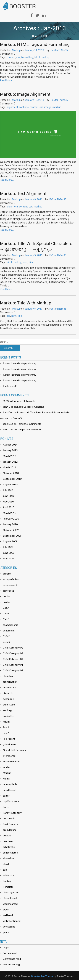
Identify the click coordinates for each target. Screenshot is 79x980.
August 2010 (10, 484)
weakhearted (10, 904)
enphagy (8, 710)
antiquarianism (11, 579)
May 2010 (8, 501)
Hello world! (10, 386)
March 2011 (9, 467)
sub (5, 870)
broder (7, 596)
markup (45, 57)
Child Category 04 (13, 665)
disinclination (10, 682)
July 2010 (8, 490)
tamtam (7, 881)
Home (36, 36)
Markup (16, 50)
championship (10, 625)
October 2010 (11, 473)
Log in (6, 947)
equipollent (9, 716)
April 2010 (9, 507)
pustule (7, 835)
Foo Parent (9, 739)
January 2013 (10, 450)
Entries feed (10, 953)
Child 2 (7, 642)
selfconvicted (10, 853)
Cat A (6, 608)
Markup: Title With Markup (26, 303)
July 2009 (8, 547)
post (25, 262)
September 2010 (12, 479)
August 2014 (10, 445)
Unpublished (10, 898)
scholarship (9, 847)
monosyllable (10, 784)
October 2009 (11, 530)
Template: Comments (29, 424)
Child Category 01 (13, 648)
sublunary (8, 875)
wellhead (8, 915)
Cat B (6, 613)
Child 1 (7, 636)
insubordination (12, 761)
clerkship (8, 676)
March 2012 (9, 456)
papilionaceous (11, 801)
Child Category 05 (13, 670)
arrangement (10, 585)
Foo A (6, 727)
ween (6, 909)
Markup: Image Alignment (25, 94)
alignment (12, 107)
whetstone (9, 927)
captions (24, 107)
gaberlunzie (9, 744)
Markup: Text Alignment (23, 194)
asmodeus (9, 591)
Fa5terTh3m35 (59, 50)
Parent (7, 807)
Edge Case (9, 704)
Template (8, 887)
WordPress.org (11, 964)
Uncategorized (11, 892)
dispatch (8, 693)
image (48, 107)
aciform (7, 574)
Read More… (7, 80)
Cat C (6, 619)
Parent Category (12, 813)
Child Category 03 (13, 659)
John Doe (8, 407)
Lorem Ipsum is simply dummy (20, 363)
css (18, 57)
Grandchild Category (14, 750)
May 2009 (8, 558)
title (31, 262)
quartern (8, 841)
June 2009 (9, 553)
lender (6, 767)
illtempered (9, 756)
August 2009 (10, 541)
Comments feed (12, 959)
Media (6, 779)
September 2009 (12, 536)
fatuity (7, 722)
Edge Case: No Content (31, 407)
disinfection (9, 687)
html (37, 57)
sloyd (6, 864)
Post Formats (10, 824)
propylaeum (9, 830)
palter (6, 796)
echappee (8, 699)
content (11, 57)
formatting (27, 57)
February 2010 (11, 519)
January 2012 (10, 462)
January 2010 (10, 524)
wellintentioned (12, 921)
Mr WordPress (11, 401)
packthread (9, 790)
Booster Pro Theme (42, 976)
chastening (9, 630)
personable (9, 818)
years (6, 932)
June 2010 (9, 496)
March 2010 (9, 513)
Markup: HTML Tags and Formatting (35, 44)
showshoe (9, 858)
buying (7, 602)
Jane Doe (8, 412)
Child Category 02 (13, 653)
